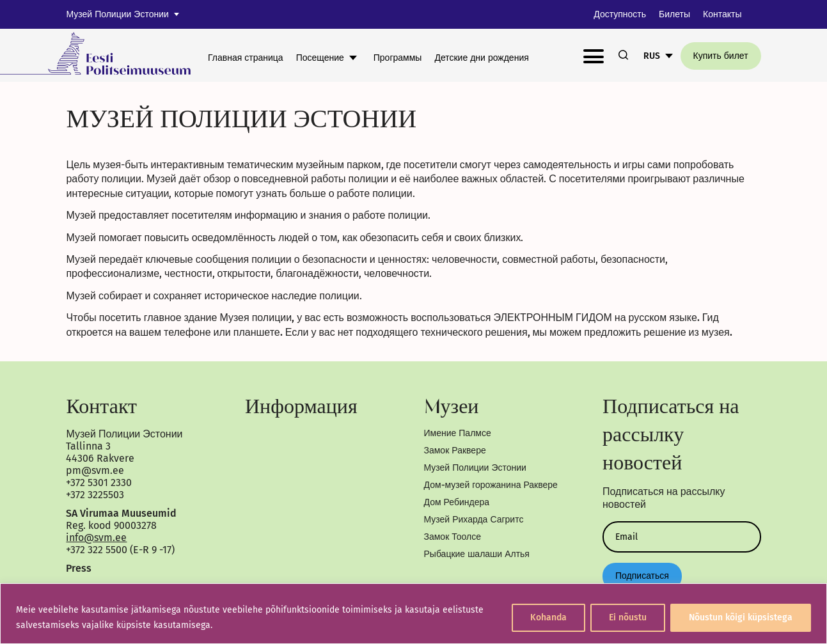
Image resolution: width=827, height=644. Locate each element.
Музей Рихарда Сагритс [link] (474, 520)
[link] (104, 55)
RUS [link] (652, 56)
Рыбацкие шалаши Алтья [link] (477, 554)
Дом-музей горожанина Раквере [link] (491, 485)
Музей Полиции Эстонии (117, 14)
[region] (413, 614)
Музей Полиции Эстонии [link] (475, 468)
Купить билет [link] (721, 56)
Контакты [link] (722, 14)
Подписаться (642, 576)
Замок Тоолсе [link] (453, 537)
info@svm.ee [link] (96, 538)
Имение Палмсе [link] (458, 433)
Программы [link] (398, 58)
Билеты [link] (674, 14)
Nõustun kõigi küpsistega (741, 617)
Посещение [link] (320, 58)
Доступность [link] (620, 14)
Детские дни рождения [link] (481, 58)
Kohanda (548, 617)
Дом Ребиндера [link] (457, 502)
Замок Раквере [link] (455, 451)
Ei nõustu (628, 617)
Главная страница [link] (246, 58)
